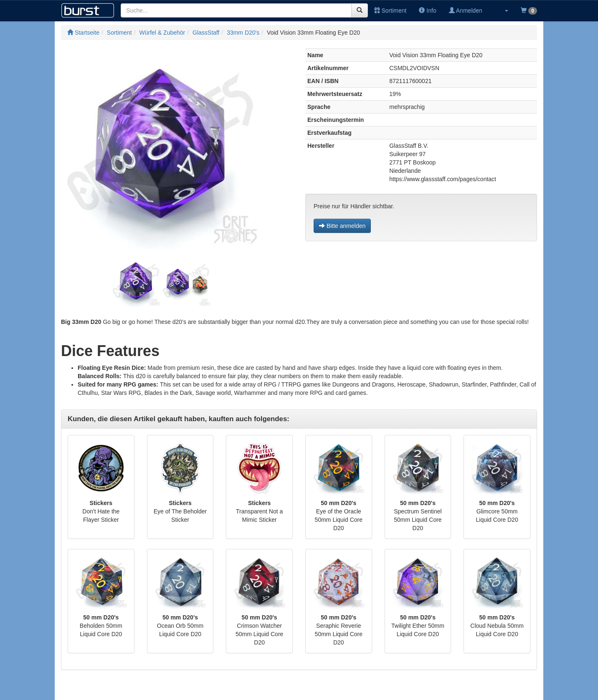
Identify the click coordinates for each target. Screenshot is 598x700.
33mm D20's (243, 33)
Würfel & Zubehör (162, 33)
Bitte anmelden (342, 226)
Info (427, 10)
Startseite (83, 33)
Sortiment (390, 10)
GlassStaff (206, 33)
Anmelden (466, 10)
